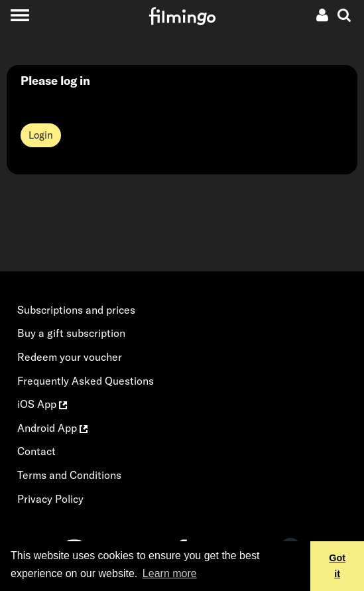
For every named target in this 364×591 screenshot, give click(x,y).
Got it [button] (337, 566)
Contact (36, 451)
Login (41, 135)
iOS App (42, 404)
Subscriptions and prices (76, 310)
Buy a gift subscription (71, 333)
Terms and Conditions (69, 475)
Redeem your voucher (70, 357)
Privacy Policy (50, 499)
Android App (52, 428)
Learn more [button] (170, 573)
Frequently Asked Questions (86, 381)
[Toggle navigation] (20, 15)
